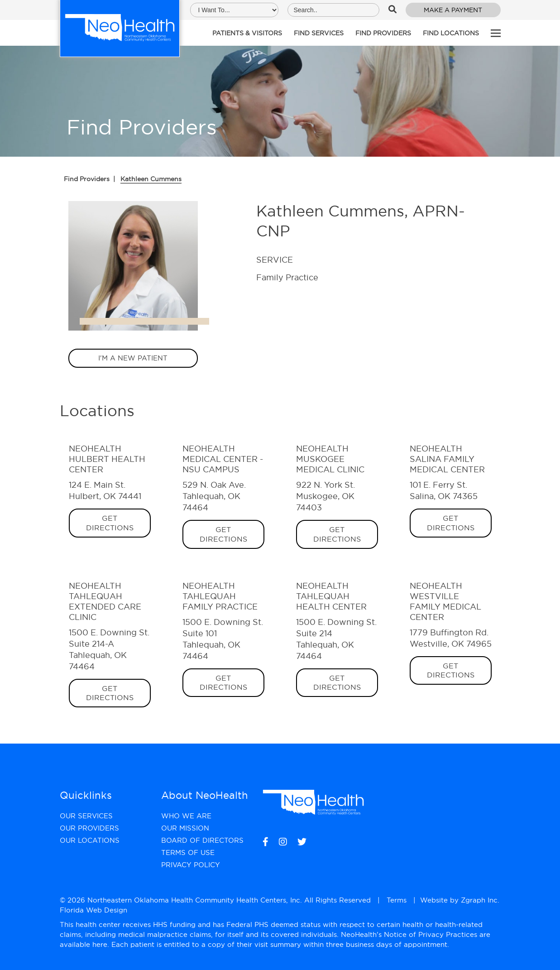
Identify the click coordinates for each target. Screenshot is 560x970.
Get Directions (110, 523)
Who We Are (186, 816)
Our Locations (90, 840)
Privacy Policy (191, 865)
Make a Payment (453, 10)
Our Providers (89, 828)
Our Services (86, 816)
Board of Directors (202, 840)
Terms (397, 900)
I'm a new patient (133, 358)
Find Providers (383, 33)
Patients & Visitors (247, 33)
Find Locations (451, 33)
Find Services (319, 33)
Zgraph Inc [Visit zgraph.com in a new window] (479, 900)
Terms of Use (188, 852)
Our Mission (185, 828)
